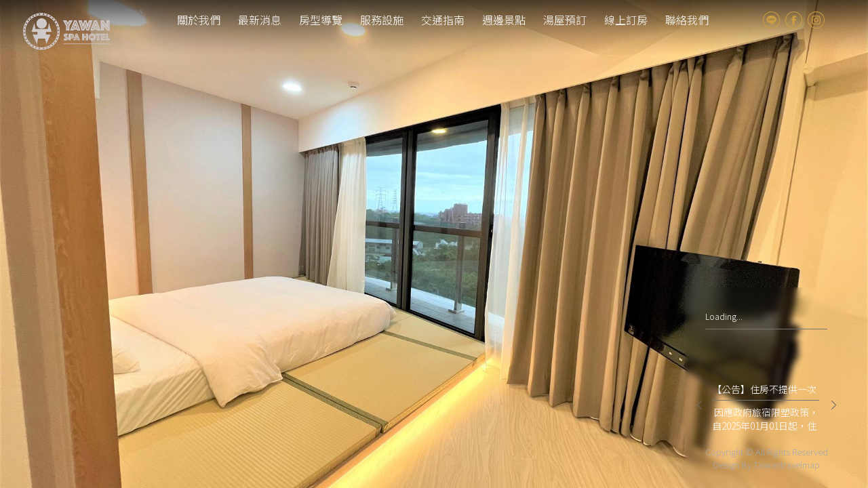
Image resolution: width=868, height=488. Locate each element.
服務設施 (382, 20)
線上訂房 (626, 20)
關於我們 (199, 20)
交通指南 (443, 20)
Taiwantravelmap (787, 465)
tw (840, 20)
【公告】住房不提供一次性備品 (764, 391)
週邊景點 (504, 20)
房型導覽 (321, 20)
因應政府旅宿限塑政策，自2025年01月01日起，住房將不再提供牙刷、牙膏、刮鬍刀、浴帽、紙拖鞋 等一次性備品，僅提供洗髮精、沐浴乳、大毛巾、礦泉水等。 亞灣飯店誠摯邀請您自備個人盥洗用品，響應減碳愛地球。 (765, 419)
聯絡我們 (687, 20)
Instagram (816, 20)
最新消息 (260, 20)
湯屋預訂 (565, 20)
